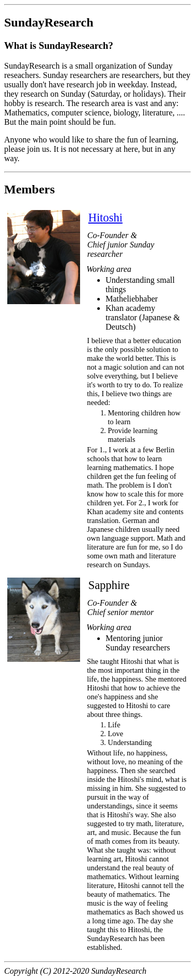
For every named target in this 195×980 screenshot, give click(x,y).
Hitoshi (106, 218)
